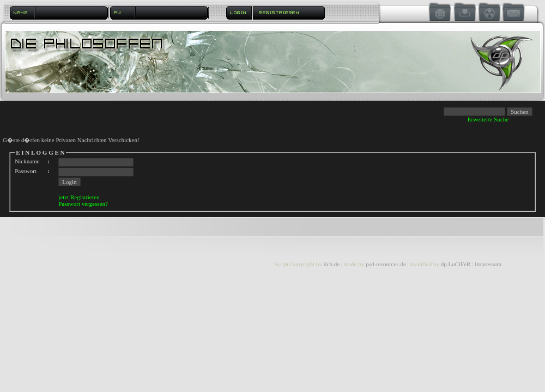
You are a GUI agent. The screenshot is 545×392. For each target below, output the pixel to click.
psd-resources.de (386, 264)
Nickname (27, 161)
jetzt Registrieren (79, 197)
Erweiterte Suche (488, 119)
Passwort (26, 171)
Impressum (488, 264)
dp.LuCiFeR (456, 264)
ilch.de (331, 264)
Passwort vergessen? (83, 204)
